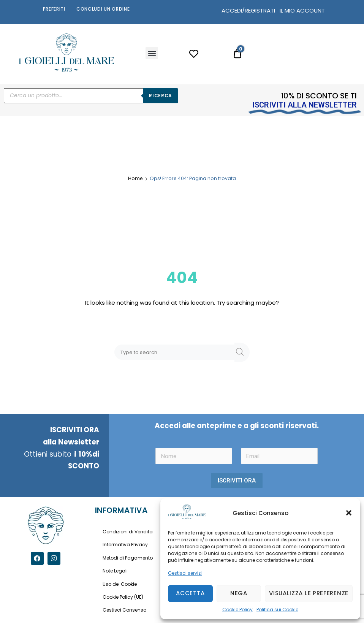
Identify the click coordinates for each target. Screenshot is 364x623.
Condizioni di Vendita (128, 532)
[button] (349, 513)
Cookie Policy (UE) (123, 597)
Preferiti (54, 9)
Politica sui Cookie (277, 610)
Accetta (190, 593)
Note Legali (115, 571)
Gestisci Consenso (124, 610)
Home (135, 178)
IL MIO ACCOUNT (302, 10)
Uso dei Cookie (120, 584)
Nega (239, 593)
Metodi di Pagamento (128, 558)
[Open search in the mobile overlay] (91, 96)
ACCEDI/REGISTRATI (248, 10)
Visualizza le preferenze (309, 593)
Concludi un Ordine (103, 9)
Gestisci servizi (185, 573)
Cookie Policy (237, 610)
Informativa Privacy (125, 545)
